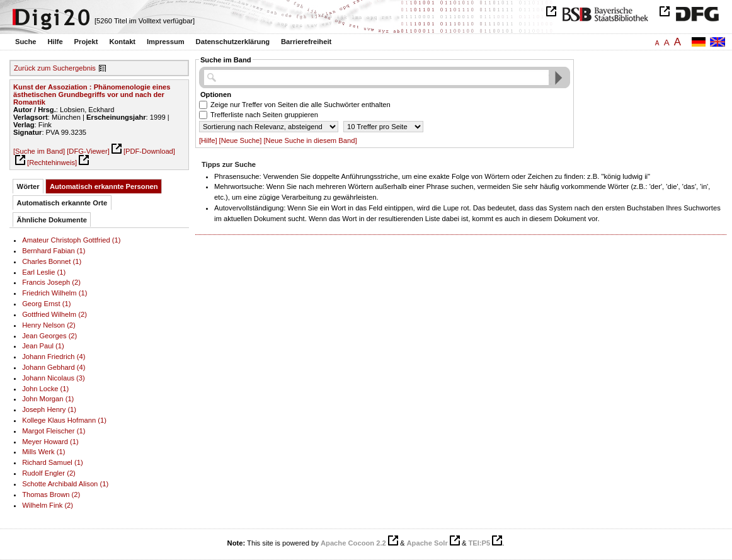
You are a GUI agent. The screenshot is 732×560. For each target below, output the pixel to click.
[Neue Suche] (241, 140)
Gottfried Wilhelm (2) (54, 314)
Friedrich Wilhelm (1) (54, 293)
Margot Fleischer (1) (54, 431)
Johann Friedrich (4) (54, 357)
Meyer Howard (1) (50, 442)
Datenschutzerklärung (233, 42)
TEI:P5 (479, 543)
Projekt (86, 42)
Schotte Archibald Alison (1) (65, 484)
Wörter (28, 186)
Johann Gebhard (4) (54, 367)
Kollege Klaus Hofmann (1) (64, 420)
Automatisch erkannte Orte (62, 203)
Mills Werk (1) (43, 452)
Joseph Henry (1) (49, 409)
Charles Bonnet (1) (52, 261)
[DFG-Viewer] (88, 151)
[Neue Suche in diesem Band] (311, 140)
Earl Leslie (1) (44, 272)
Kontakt (122, 42)
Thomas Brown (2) (51, 494)
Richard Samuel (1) (53, 462)
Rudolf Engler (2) (49, 473)
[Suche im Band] (39, 151)
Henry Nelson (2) (49, 325)
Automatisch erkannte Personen (104, 186)
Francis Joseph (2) (51, 282)
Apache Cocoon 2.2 (353, 543)
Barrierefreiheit (306, 42)
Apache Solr (427, 543)
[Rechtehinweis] (52, 163)
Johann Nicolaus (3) (54, 378)
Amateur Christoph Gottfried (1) (71, 240)
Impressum (166, 42)
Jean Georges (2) (49, 336)
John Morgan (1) (48, 399)
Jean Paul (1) (43, 346)
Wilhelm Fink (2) (48, 505)
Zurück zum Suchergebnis (55, 68)
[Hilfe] (208, 140)
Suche (26, 42)
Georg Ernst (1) (46, 304)
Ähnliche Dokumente (52, 220)
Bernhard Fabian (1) (54, 251)
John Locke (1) (45, 389)
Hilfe (55, 42)
